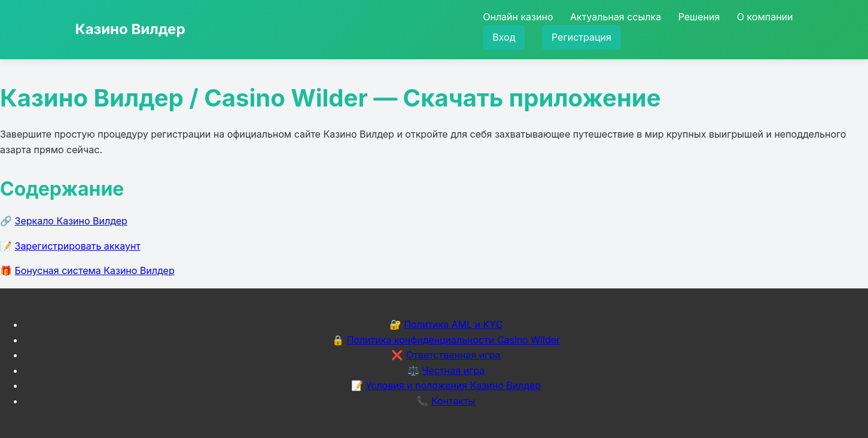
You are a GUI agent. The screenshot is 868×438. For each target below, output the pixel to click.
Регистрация (581, 37)
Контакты (453, 401)
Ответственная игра (453, 355)
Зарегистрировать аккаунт (78, 246)
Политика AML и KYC (453, 324)
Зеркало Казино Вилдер (71, 221)
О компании (765, 17)
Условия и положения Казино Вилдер (453, 385)
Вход (504, 37)
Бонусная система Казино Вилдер (95, 270)
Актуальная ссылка (616, 17)
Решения (699, 17)
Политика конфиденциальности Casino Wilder (453, 340)
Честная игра (453, 370)
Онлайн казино (518, 17)
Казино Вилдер (130, 29)
